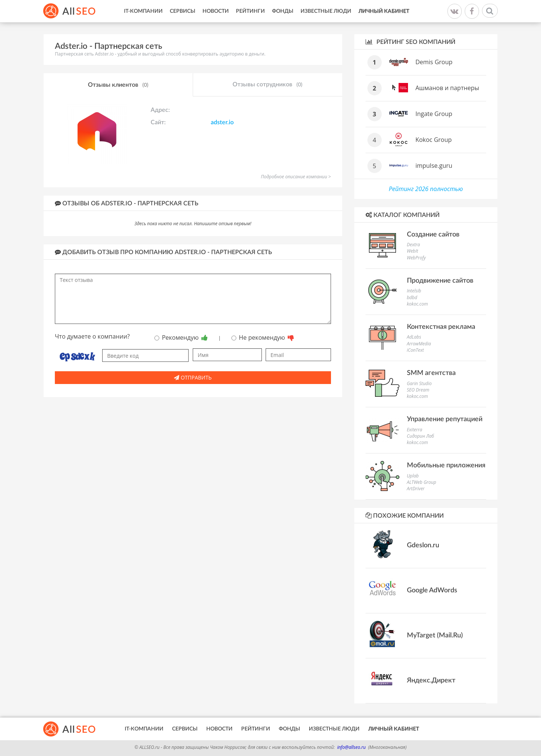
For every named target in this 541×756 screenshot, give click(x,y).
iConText (415, 350)
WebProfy (416, 258)
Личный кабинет (384, 11)
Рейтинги (250, 11)
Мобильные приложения (446, 465)
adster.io (222, 122)
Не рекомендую (263, 337)
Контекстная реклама (441, 327)
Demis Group (434, 62)
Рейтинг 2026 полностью (426, 189)
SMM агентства (431, 373)
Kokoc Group (434, 140)
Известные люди (326, 11)
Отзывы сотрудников (267, 85)
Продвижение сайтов (440, 281)
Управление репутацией (445, 419)
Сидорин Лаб (421, 436)
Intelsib (414, 291)
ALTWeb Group (422, 482)
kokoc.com (417, 304)
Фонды (283, 11)
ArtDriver (416, 489)
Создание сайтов (433, 235)
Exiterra (415, 430)
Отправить (193, 377)
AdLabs (414, 337)
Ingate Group (434, 114)
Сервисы (183, 11)
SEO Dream (418, 390)
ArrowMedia (419, 344)
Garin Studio (419, 383)
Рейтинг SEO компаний (410, 42)
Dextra (413, 245)
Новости (216, 11)
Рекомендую (181, 337)
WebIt (413, 251)
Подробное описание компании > (296, 177)
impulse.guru (434, 166)
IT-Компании (143, 11)
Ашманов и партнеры (447, 88)
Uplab (413, 476)
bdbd (412, 297)
